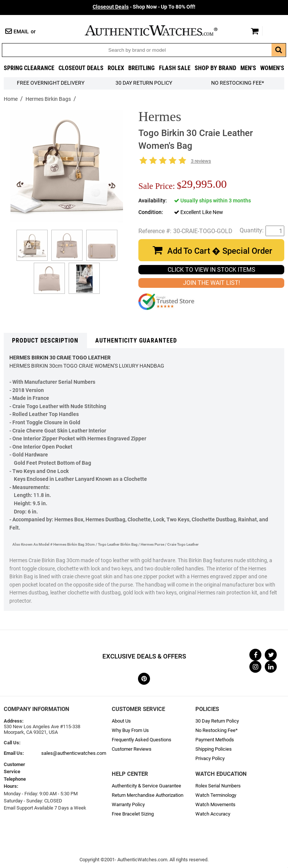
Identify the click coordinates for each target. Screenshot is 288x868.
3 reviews (201, 161)
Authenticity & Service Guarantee (146, 786)
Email (21, 32)
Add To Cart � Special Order (220, 251)
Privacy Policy (210, 758)
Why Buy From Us (130, 730)
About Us (121, 721)
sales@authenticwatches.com (74, 753)
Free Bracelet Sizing (133, 814)
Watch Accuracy (213, 814)
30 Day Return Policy (217, 721)
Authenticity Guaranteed (136, 340)
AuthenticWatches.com (159, 30)
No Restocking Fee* (238, 83)
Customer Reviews (132, 749)
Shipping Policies (214, 749)
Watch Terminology (216, 795)
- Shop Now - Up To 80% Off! (144, 7)
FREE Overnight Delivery (51, 83)
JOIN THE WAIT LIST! (211, 283)
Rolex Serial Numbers (218, 786)
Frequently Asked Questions (142, 740)
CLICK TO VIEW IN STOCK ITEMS (211, 270)
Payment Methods (215, 740)
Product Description (45, 340)
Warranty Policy (128, 804)
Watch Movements (215, 804)
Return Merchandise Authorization (148, 795)
